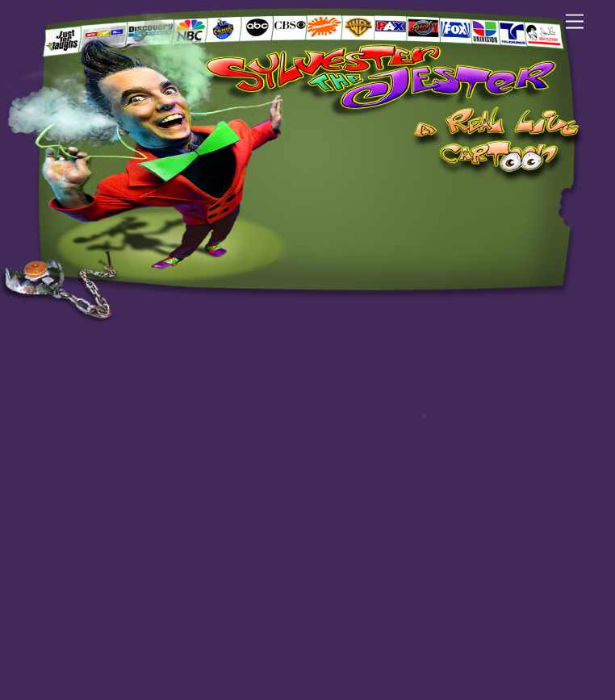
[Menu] (575, 22)
